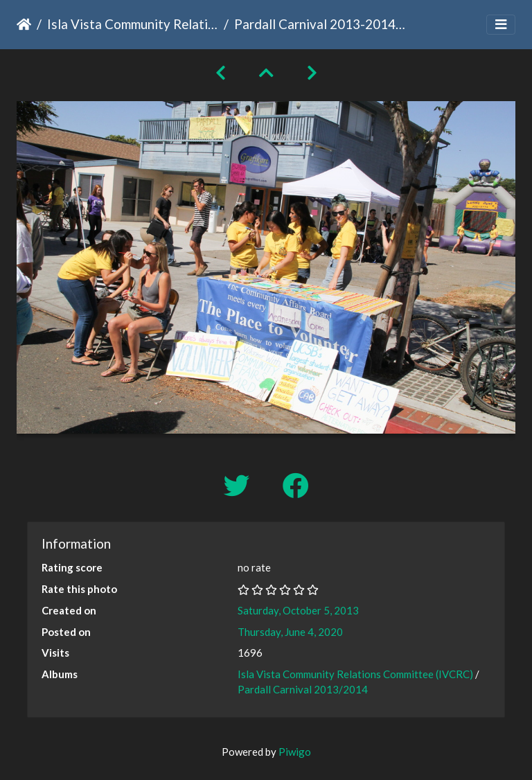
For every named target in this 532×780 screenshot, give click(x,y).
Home (24, 24)
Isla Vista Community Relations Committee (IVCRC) (133, 24)
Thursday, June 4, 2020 (290, 632)
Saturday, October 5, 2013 (298, 610)
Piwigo (295, 752)
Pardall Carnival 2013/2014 (303, 689)
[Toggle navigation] (501, 25)
